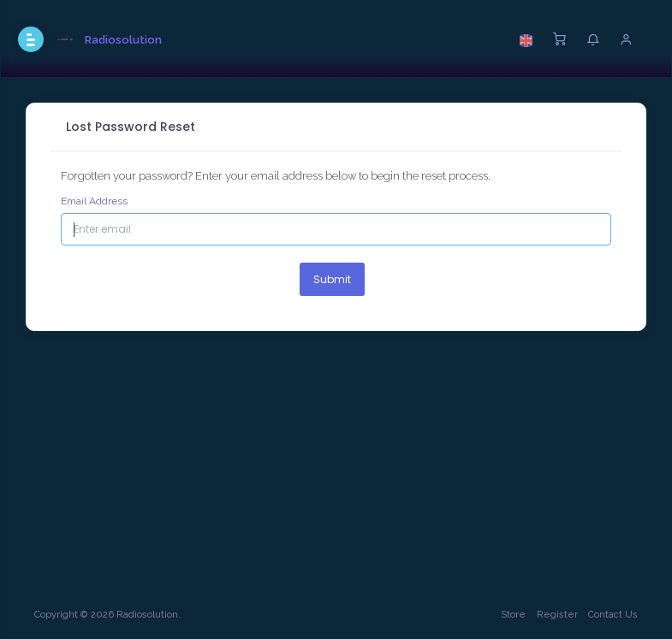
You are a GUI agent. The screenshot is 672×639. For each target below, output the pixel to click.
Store (513, 615)
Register (557, 615)
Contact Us (613, 615)
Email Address (94, 201)
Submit (332, 279)
